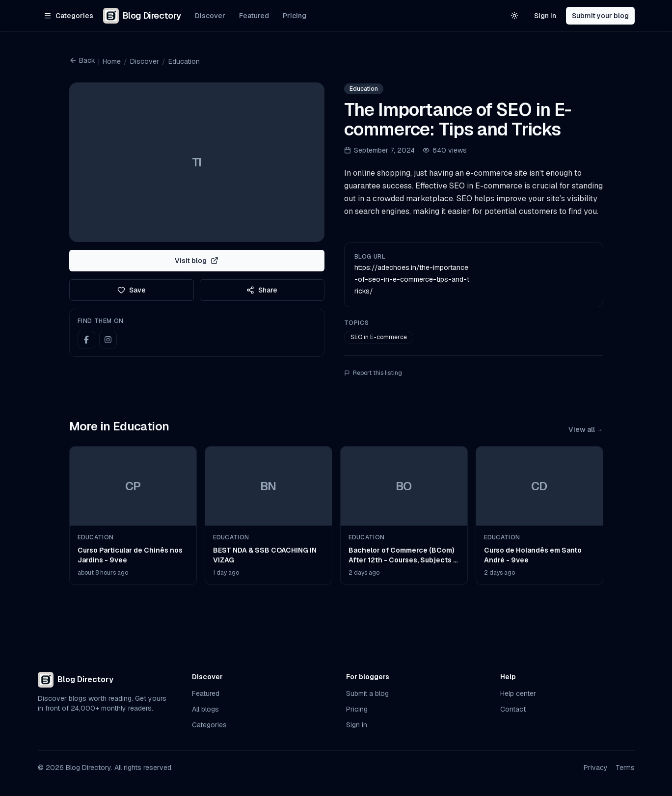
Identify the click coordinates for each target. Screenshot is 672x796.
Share (262, 290)
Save (132, 290)
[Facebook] (86, 340)
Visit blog (197, 261)
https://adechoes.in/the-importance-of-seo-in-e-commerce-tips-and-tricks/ (412, 279)
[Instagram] (108, 340)
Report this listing (373, 373)
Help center (518, 693)
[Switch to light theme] (514, 16)
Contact (513, 709)
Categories (209, 725)
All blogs (205, 709)
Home (112, 61)
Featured (254, 16)
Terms (625, 768)
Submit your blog (600, 16)
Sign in (545, 16)
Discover (210, 16)
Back (82, 60)
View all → (586, 429)
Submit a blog (367, 693)
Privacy (596, 768)
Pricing (295, 16)
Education (184, 61)
